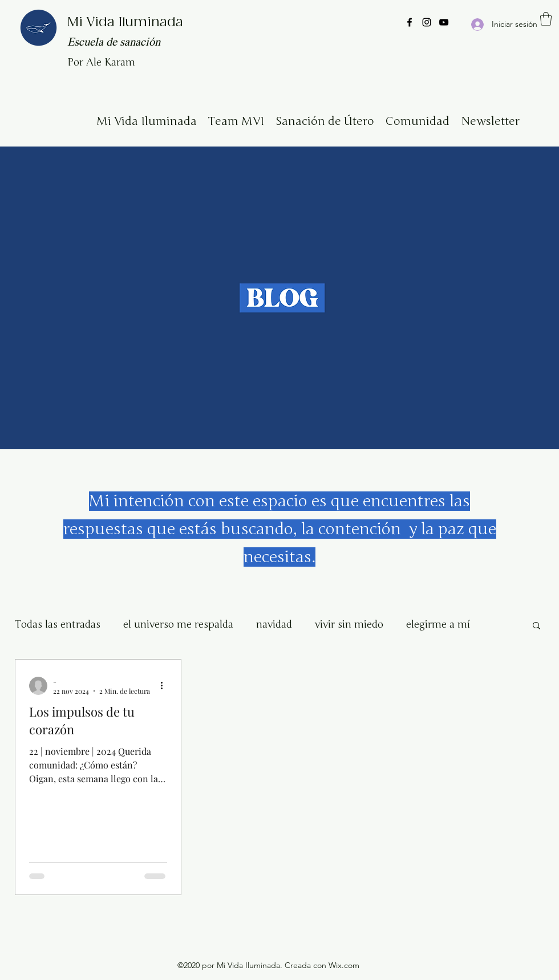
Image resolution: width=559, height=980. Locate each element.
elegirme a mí (438, 624)
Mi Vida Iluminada (125, 23)
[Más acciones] (165, 686)
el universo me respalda (178, 624)
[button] (546, 19)
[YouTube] (444, 22)
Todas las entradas (58, 624)
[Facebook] (410, 22)
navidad (274, 624)
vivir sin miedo (349, 624)
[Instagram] (427, 22)
